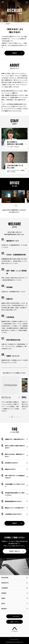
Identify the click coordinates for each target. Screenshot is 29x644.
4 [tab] (17, 417)
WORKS (15, 593)
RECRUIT (15, 609)
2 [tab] (16, 206)
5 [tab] (20, 417)
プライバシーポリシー (15, 639)
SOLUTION (5, 578)
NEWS (15, 598)
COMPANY (5, 588)
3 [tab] (14, 417)
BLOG (4, 210)
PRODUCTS (5, 583)
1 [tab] (13, 206)
